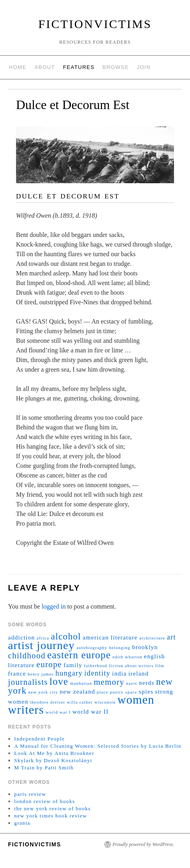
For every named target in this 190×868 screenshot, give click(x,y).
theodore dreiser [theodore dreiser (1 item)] (48, 702)
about (45, 67)
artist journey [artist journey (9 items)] (41, 645)
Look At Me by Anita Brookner (54, 753)
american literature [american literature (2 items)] (110, 637)
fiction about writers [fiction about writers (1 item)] (131, 666)
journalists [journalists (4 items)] (28, 682)
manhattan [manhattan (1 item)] (81, 683)
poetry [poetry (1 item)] (117, 692)
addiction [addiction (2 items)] (21, 637)
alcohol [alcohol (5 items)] (66, 636)
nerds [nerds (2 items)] (147, 683)
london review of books (45, 801)
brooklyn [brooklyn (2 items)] (145, 647)
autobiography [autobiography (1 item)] (92, 648)
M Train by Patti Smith (44, 768)
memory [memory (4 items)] (109, 682)
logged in (54, 606)
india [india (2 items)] (119, 673)
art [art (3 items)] (171, 637)
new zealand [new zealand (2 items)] (77, 691)
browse (116, 67)
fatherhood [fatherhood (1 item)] (96, 666)
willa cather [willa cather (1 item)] (80, 702)
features (79, 67)
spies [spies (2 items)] (146, 691)
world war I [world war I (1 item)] (58, 712)
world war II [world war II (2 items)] (90, 711)
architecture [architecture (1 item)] (152, 638)
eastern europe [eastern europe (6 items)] (79, 655)
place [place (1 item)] (102, 692)
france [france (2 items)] (17, 673)
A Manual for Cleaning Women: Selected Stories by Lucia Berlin (98, 746)
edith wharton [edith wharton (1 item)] (127, 657)
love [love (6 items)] (59, 681)
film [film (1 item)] (160, 666)
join (144, 67)
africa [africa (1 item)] (43, 638)
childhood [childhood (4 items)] (27, 656)
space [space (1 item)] (131, 692)
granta (22, 823)
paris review (30, 794)
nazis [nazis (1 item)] (132, 683)
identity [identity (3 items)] (97, 673)
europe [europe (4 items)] (49, 664)
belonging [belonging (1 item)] (120, 648)
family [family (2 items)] (73, 665)
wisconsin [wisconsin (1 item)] (105, 702)
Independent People (40, 739)
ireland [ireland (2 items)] (139, 673)
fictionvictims (95, 24)
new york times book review (51, 816)
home (18, 67)
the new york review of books (53, 808)
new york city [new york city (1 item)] (43, 692)
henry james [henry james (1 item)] (41, 674)
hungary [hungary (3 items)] (69, 673)
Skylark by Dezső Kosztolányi (53, 760)
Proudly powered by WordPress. (143, 844)
